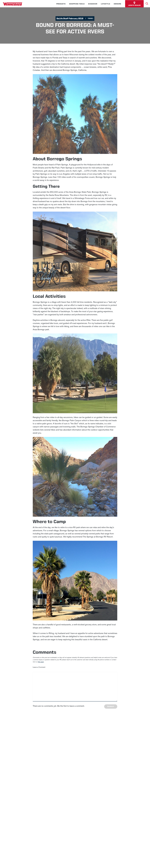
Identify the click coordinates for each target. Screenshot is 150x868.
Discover (93, 4)
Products (61, 4)
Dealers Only (77, 769)
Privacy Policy (56, 743)
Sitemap (38, 776)
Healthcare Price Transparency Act (84, 776)
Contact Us (63, 776)
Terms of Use (125, 776)
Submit (111, 706)
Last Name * (117, 736)
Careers (45, 769)
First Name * (117, 729)
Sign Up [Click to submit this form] (118, 749)
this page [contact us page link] (41, 662)
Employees (60, 769)
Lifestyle (106, 4)
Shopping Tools (77, 4)
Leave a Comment (39, 667)
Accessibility (50, 776)
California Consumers (108, 776)
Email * (115, 743)
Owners (118, 4)
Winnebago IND (19, 769)
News (34, 769)
